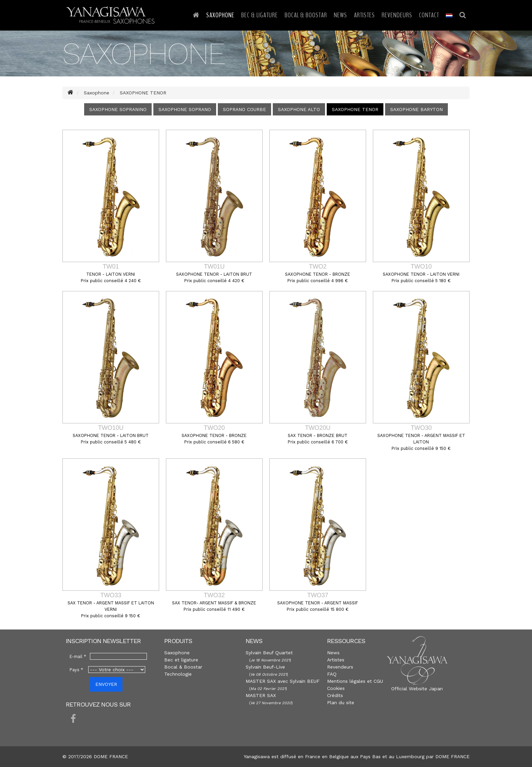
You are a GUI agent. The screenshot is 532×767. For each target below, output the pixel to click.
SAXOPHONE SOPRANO (185, 109)
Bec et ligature (181, 660)
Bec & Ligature (260, 15)
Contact (429, 15)
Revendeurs (397, 15)
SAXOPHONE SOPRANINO (118, 109)
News (340, 15)
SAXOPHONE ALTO (299, 109)
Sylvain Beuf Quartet (269, 653)
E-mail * (78, 656)
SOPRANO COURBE (244, 109)
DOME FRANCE (452, 756)
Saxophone (220, 15)
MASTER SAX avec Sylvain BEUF (283, 681)
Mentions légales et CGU (355, 681)
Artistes (364, 15)
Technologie (178, 674)
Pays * (76, 670)
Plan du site (341, 702)
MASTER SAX (261, 695)
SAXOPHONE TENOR (355, 109)
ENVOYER (106, 684)
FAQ (332, 674)
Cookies (336, 688)
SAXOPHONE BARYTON (416, 109)
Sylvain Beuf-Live (265, 667)
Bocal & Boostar (306, 15)
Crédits (335, 695)
